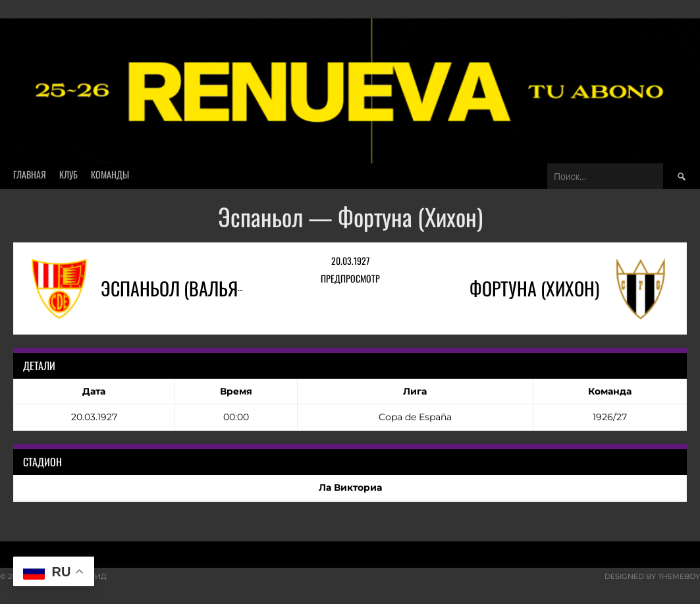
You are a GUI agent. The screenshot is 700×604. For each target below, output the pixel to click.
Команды (110, 174)
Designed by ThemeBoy (652, 576)
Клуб (68, 174)
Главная (30, 174)
